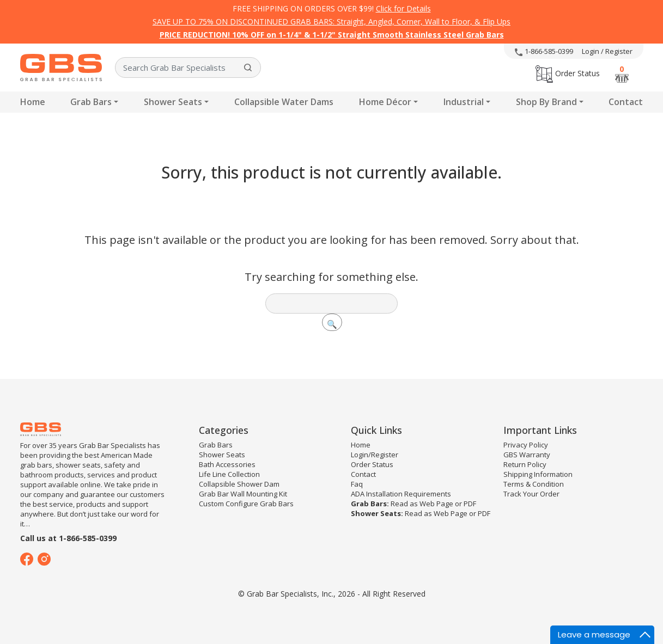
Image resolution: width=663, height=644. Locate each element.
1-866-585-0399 (544, 51)
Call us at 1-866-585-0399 (68, 538)
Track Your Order (531, 494)
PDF (470, 504)
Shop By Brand (546, 102)
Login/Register (375, 455)
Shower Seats (173, 102)
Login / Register (607, 51)
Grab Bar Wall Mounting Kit (243, 494)
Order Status (568, 73)
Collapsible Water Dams (284, 102)
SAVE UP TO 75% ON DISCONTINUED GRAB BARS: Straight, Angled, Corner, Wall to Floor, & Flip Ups (331, 22)
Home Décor (385, 102)
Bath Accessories (227, 464)
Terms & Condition (534, 484)
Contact (626, 102)
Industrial (464, 102)
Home (33, 102)
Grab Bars (91, 102)
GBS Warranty (527, 455)
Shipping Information (538, 474)
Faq (357, 484)
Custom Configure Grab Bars (246, 504)
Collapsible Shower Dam (239, 484)
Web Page (436, 504)
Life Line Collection (229, 474)
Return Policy (525, 464)
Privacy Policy (526, 445)
